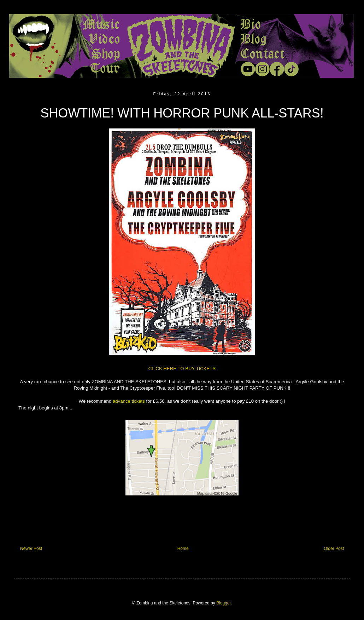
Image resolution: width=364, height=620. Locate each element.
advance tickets (129, 401)
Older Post (334, 549)
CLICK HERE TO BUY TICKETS (182, 369)
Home (183, 549)
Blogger (224, 603)
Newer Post (31, 549)
